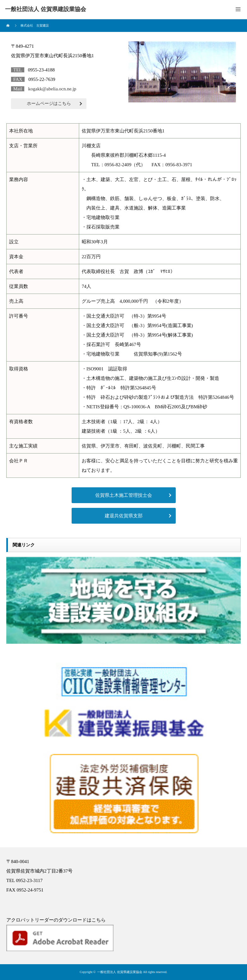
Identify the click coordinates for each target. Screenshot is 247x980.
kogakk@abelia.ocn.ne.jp (52, 89)
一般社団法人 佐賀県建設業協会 (120, 972)
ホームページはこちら (49, 103)
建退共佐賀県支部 (124, 516)
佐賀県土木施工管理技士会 (124, 495)
